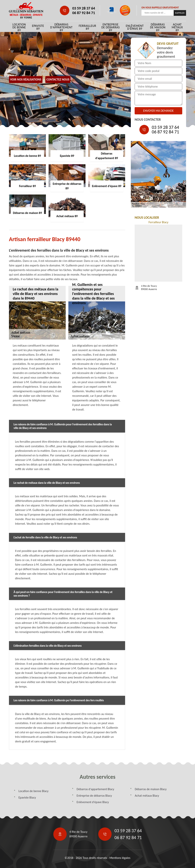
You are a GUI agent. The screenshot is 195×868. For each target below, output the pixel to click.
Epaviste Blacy (27, 797)
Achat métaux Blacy (147, 796)
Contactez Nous (58, 79)
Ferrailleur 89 (87, 27)
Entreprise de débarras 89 (110, 27)
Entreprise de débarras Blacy (94, 796)
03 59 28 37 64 (84, 8)
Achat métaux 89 (177, 27)
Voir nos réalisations (26, 79)
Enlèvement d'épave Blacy (93, 802)
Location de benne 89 (19, 27)
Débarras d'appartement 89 (62, 27)
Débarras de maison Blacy (151, 789)
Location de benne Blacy (33, 791)
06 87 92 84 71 (84, 13)
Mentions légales (120, 858)
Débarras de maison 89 (158, 27)
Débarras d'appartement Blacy (95, 789)
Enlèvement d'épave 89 (135, 27)
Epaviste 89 (38, 27)
